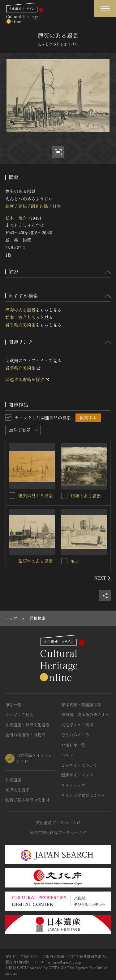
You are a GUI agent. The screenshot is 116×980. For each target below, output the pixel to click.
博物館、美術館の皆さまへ (85, 714)
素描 (22, 206)
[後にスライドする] (103, 578)
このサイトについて (79, 765)
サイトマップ (73, 785)
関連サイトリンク (77, 775)
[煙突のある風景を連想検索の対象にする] (64, 496)
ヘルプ (67, 755)
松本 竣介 (16, 218)
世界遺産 (13, 780)
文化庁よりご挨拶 (77, 725)
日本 (57, 206)
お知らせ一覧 (73, 745)
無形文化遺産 (17, 790)
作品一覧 (13, 705)
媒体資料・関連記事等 (81, 705)
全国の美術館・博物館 (25, 735)
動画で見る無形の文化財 (27, 800)
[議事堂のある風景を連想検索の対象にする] (12, 561)
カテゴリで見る (19, 714)
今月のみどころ (75, 735)
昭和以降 (40, 206)
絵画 (10, 206)
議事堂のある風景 (36, 561)
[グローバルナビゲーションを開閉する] (105, 9)
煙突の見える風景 (36, 495)
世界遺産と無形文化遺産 (27, 725)
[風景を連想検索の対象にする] (64, 561)
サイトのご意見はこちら (83, 795)
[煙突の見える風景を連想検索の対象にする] (12, 495)
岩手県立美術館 (20, 325)
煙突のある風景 (20, 310)
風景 (75, 561)
